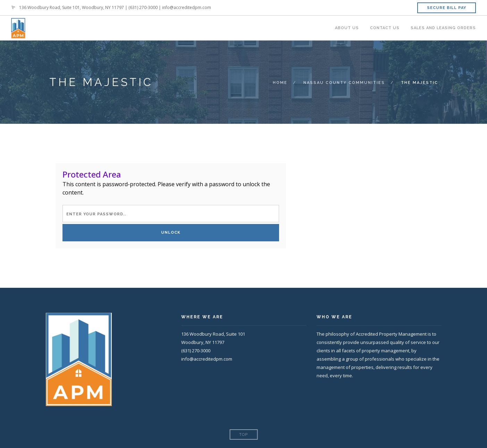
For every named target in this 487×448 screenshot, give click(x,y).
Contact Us (385, 28)
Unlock (171, 232)
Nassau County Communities (344, 83)
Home (280, 83)
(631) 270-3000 (143, 7)
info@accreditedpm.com (187, 7)
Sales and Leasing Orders (443, 28)
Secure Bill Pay (447, 8)
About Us (347, 28)
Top (243, 435)
